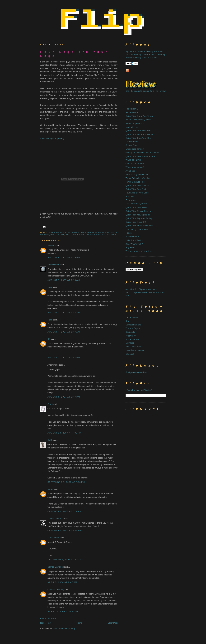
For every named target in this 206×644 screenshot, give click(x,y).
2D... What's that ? (134, 244)
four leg (86, 232)
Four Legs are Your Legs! (75, 54)
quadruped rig (93, 235)
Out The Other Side (135, 164)
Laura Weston (132, 317)
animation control (70, 232)
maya (68, 235)
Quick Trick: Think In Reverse (139, 134)
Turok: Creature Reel (135, 182)
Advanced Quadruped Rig (52, 138)
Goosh (51, 404)
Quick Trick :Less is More (137, 186)
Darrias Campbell (56, 567)
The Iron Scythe (133, 328)
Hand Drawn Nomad (135, 350)
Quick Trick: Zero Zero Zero (138, 131)
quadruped (78, 235)
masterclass (58, 235)
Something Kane (133, 325)
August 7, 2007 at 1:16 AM (64, 280)
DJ (49, 339)
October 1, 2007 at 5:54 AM (65, 511)
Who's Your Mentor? (135, 167)
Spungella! (130, 332)
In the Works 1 (132, 237)
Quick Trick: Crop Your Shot (138, 138)
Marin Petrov (53, 265)
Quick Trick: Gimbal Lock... (138, 207)
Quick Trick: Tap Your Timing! (139, 218)
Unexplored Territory (135, 149)
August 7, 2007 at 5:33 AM (64, 313)
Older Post (113, 623)
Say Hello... (131, 248)
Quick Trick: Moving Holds (138, 215)
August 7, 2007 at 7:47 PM (64, 358)
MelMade (130, 343)
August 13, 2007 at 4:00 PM (64, 433)
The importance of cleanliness (139, 251)
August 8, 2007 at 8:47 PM (64, 397)
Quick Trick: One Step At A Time (140, 156)
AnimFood (130, 171)
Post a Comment (48, 618)
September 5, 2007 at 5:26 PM (66, 482)
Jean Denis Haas (133, 347)
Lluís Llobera (53, 538)
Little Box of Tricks (134, 240)
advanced (54, 232)
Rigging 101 (131, 336)
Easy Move (131, 200)
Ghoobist (130, 354)
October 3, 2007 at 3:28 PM (65, 530)
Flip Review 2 (132, 109)
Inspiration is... (132, 127)
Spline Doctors (132, 339)
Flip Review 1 (132, 112)
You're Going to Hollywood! (138, 120)
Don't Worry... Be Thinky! (137, 229)
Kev (127, 321)
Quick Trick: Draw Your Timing (139, 116)
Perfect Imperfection (135, 123)
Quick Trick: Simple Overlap (138, 211)
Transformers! (132, 142)
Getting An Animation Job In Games (142, 153)
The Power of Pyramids (136, 204)
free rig (97, 232)
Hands (129, 233)
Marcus (51, 246)
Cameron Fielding (56, 589)
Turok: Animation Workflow (138, 178)
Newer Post (46, 623)
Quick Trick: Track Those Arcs (139, 226)
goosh (106, 232)
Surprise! (130, 196)
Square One (131, 145)
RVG (50, 440)
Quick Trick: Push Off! (136, 222)
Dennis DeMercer (56, 519)
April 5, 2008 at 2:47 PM (62, 582)
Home (79, 623)
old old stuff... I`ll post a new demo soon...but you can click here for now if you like (145, 292)
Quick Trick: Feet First (136, 189)
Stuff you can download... (137, 372)
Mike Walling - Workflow (137, 174)
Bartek (51, 489)
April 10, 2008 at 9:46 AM (63, 611)
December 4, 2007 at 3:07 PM (66, 560)
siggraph (112, 235)
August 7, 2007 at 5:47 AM (64, 332)
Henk (50, 287)
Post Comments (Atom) (64, 629)
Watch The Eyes (133, 160)
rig (104, 235)
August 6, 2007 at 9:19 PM (64, 257)
